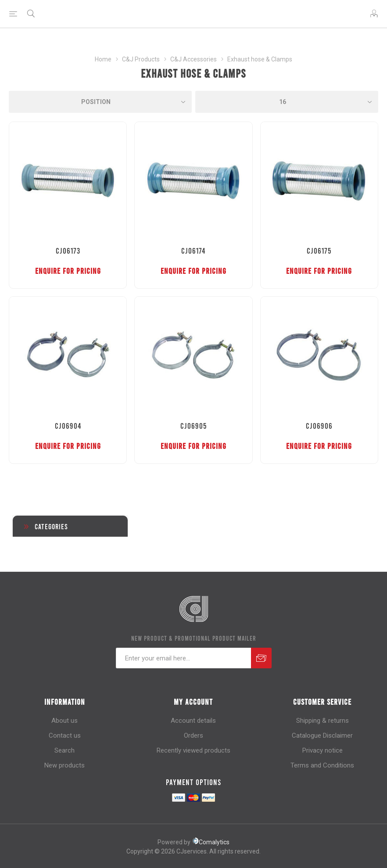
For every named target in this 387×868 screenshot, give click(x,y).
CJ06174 (193, 251)
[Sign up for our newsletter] (183, 658)
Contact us (65, 735)
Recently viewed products (193, 750)
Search (64, 750)
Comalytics (211, 842)
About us (64, 721)
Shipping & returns (322, 721)
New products (64, 765)
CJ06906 (319, 426)
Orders (193, 735)
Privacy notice (322, 750)
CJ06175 (319, 251)
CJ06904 (68, 426)
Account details (193, 721)
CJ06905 (193, 426)
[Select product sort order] (100, 102)
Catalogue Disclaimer (322, 735)
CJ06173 (68, 251)
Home (103, 59)
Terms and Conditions (322, 765)
